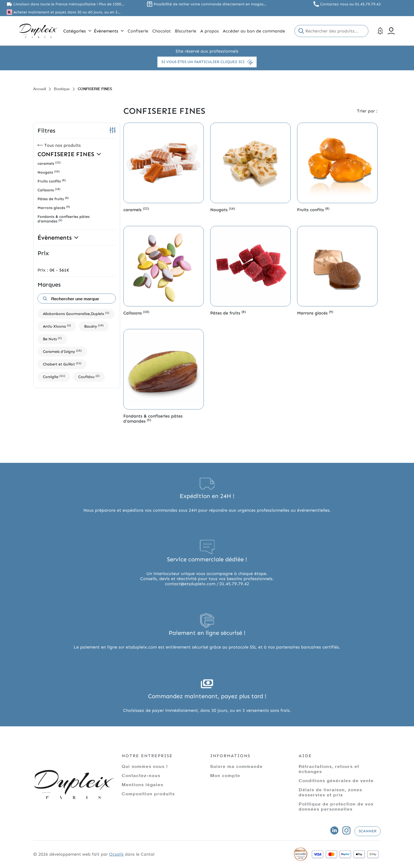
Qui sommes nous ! (145, 766)
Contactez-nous (141, 775)
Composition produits (148, 794)
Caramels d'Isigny (62, 351)
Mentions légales (143, 784)
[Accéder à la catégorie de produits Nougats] (250, 163)
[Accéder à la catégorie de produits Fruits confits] (337, 163)
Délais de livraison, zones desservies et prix (330, 792)
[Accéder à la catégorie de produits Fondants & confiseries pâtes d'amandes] (164, 369)
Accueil (40, 89)
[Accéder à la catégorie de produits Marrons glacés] (337, 266)
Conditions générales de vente (336, 780)
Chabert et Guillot (62, 364)
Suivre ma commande (236, 766)
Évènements (109, 31)
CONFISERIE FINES (69, 154)
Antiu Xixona (57, 326)
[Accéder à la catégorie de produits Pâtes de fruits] (250, 266)
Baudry (94, 326)
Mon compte (225, 775)
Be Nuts (52, 339)
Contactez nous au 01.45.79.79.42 (350, 4)
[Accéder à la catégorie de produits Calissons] (164, 266)
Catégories (77, 31)
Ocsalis (116, 854)
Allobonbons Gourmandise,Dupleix (76, 314)
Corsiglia (54, 377)
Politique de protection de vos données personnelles (336, 806)
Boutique (62, 89)
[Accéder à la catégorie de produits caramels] (164, 163)
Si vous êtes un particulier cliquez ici (207, 62)
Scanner (368, 831)
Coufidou (89, 377)
